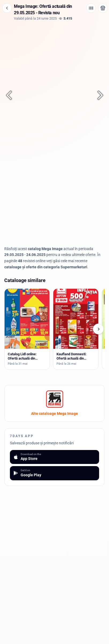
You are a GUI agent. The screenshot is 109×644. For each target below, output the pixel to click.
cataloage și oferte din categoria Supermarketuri (46, 267)
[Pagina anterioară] (12, 95)
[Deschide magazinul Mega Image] (103, 8)
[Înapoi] (7, 8)
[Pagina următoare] (97, 95)
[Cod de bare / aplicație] (91, 8)
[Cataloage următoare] (98, 329)
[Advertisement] (54, 204)
